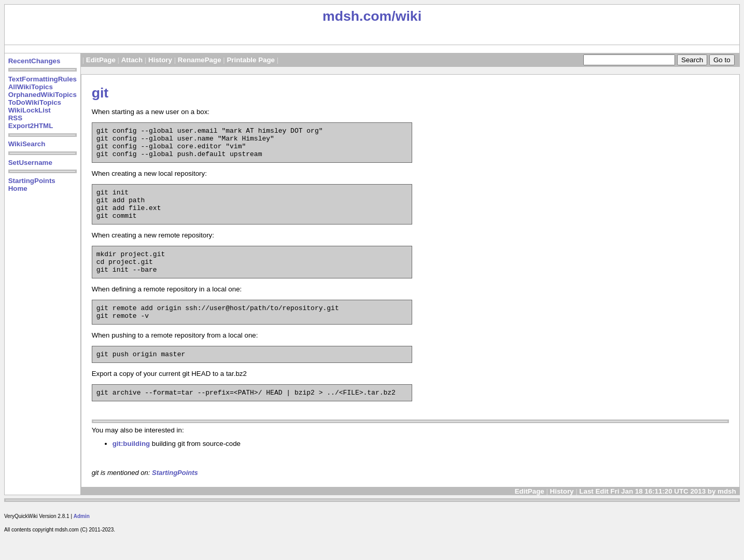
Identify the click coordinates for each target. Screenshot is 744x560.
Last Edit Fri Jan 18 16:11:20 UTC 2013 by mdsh (658, 515)
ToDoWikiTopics (35, 102)
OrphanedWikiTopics (43, 95)
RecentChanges (34, 61)
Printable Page (251, 60)
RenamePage (200, 60)
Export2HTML (31, 126)
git (100, 93)
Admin (82, 540)
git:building (131, 467)
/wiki (406, 16)
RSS (15, 118)
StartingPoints (32, 181)
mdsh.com (357, 16)
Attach (132, 60)
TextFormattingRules (43, 79)
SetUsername (30, 163)
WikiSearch (27, 144)
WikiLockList (30, 110)
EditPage (101, 60)
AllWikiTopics (31, 87)
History (160, 60)
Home (18, 188)
